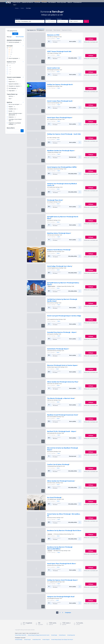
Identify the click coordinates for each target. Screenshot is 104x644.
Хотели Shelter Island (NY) (21, 635)
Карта (15, 34)
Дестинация (18, 19)
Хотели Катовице (19, 640)
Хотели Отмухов (46, 640)
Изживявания (77, 2)
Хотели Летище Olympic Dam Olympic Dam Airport (62, 640)
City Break (37, 2)
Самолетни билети (27, 2)
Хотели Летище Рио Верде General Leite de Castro (39, 635)
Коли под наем (62, 2)
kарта (58, 39)
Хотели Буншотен (71, 635)
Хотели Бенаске (62, 635)
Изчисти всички (20, 37)
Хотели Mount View (37, 640)
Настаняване (52, 2)
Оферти (70, 2)
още (14, 5)
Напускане (59, 19)
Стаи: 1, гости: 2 (74, 21)
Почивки (44, 2)
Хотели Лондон (27, 640)
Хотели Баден (54, 635)
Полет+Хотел (17, 2)
